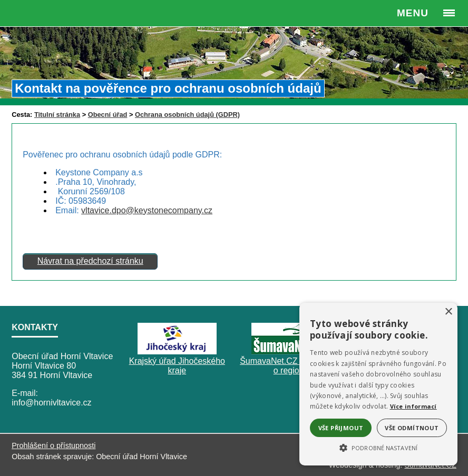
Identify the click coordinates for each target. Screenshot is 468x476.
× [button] (448, 312)
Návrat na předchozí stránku (90, 261)
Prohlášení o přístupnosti (53, 445)
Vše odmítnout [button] (412, 428)
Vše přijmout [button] (341, 428)
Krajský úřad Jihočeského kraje (177, 366)
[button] (378, 447)
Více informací (413, 406)
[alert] (378, 384)
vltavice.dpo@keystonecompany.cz (147, 210)
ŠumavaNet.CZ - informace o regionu (291, 366)
